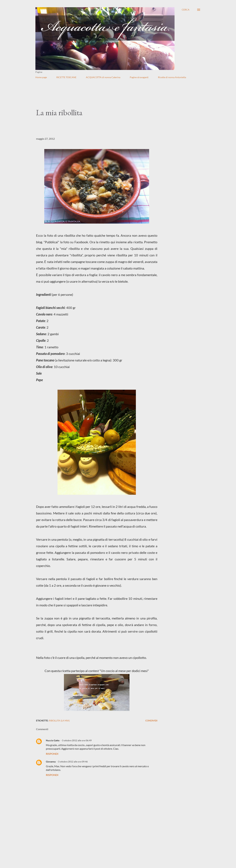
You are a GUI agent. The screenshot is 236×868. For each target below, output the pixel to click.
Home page (41, 77)
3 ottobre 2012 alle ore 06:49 (77, 740)
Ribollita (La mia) (59, 721)
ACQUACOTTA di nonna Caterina (103, 77)
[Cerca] (186, 10)
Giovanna (51, 762)
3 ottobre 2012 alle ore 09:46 (73, 762)
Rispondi (52, 754)
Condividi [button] (151, 721)
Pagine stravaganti (139, 77)
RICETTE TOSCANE (66, 77)
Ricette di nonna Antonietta (172, 77)
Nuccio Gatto (53, 740)
